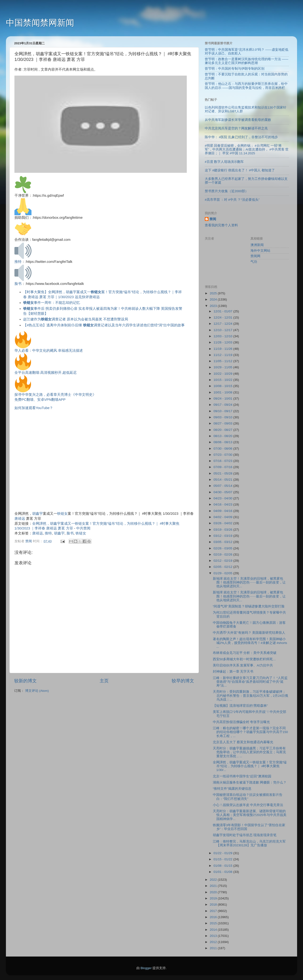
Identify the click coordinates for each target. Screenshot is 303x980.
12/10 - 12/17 (223, 330)
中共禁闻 (83, 528)
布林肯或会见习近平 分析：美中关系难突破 (245, 653)
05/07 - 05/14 (223, 486)
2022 (214, 880)
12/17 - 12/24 (223, 324)
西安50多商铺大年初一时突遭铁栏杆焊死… (244, 659)
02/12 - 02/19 (223, 561)
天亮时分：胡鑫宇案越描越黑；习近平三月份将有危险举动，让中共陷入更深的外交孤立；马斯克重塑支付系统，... (249, 752)
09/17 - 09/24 (223, 405)
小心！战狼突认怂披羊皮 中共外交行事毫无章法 (248, 805)
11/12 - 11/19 (223, 355)
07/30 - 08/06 (223, 449)
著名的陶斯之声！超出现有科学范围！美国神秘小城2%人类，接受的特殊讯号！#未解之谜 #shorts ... (250, 643)
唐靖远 (20, 519)
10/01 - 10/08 (223, 392)
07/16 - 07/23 (223, 461)
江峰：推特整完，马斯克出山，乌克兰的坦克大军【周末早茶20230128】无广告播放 (249, 843)
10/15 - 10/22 (223, 380)
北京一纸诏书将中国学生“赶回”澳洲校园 (242, 776)
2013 (214, 936)
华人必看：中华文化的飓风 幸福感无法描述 (49, 351)
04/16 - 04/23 (223, 504)
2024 (214, 299)
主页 (104, 681)
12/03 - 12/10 (223, 336)
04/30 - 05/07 (223, 492)
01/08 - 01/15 (223, 866)
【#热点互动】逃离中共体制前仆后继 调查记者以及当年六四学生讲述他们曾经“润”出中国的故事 (104, 325)
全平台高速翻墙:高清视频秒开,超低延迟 (46, 373)
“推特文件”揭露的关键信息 (232, 789)
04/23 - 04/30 (223, 498)
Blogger (146, 968)
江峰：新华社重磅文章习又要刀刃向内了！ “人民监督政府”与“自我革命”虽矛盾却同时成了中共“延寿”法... (250, 682)
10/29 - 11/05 (223, 367)
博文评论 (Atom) (37, 691)
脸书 (18, 284)
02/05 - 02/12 (223, 567)
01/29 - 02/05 (223, 573)
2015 (214, 923)
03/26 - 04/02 (223, 523)
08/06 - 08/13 (223, 442)
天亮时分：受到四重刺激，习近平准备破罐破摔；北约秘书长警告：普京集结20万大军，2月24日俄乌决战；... (251, 695)
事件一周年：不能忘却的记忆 (52, 303)
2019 (214, 898)
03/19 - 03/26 (223, 530)
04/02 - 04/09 (223, 517)
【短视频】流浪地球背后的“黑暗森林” (240, 706)
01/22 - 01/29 (223, 853)
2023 (214, 306)
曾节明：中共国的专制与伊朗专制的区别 (235, 69)
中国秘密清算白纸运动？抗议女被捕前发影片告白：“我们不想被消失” (248, 797)
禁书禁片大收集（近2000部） (227, 191)
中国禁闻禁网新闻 (40, 23)
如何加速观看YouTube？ (34, 408)
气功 (254, 262)
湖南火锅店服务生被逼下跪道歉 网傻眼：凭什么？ (250, 782)
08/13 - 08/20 (223, 436)
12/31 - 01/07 (223, 311)
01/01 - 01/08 (223, 872)
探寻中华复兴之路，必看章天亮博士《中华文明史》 (55, 395)
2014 (214, 930)
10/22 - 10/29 (223, 374)
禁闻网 (255, 256)
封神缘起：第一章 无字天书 (233, 672)
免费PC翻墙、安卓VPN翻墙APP (40, 400)
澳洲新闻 (257, 245)
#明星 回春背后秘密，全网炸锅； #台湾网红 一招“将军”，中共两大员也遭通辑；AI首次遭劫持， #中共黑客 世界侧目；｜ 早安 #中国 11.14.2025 (247, 149)
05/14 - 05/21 (223, 480)
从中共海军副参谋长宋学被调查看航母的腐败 (238, 120)
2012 (214, 942)
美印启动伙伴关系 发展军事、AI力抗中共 (243, 665)
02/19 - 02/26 (223, 554)
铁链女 (62, 514)
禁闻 (213, 219)
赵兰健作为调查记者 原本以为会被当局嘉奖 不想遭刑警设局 (76, 319)
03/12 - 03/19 (223, 536)
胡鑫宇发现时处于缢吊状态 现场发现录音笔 (245, 835)
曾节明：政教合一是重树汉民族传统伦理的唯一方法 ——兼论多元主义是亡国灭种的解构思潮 (247, 61)
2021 (214, 886)
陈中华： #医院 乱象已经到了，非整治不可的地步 (241, 137)
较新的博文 (25, 681)
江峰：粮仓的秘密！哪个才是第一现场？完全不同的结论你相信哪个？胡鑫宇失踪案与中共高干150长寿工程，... (250, 732)
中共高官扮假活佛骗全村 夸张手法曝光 (241, 722)
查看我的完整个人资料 (221, 225)
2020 (214, 892)
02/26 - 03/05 (223, 548)
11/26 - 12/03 (223, 342)
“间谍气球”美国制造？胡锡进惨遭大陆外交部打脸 (249, 606)
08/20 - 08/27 (223, 430)
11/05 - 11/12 (223, 361)
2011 (214, 948)
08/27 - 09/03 (223, 423)
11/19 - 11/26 (223, 349)
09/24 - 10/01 (223, 399)
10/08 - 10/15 (223, 386)
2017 (214, 911)
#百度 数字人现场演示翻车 (224, 162)
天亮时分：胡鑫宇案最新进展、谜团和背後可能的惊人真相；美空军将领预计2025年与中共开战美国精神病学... (250, 815)
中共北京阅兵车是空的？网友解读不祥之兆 (236, 128)
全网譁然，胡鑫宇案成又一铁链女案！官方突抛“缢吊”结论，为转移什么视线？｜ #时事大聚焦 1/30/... (250, 766)
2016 (214, 917)
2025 (214, 293)
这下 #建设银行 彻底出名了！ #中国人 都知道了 (240, 170)
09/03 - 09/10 (223, 417)
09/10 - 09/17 (223, 411)
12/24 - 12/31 (223, 317)
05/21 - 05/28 (223, 473)
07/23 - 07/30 (223, 455)
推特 (18, 262)
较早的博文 (183, 681)
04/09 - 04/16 (223, 511)
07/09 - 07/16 (223, 467)
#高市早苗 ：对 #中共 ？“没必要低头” (232, 200)
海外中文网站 (260, 251)
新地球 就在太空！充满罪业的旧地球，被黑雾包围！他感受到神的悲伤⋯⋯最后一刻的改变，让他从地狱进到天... (249, 582)
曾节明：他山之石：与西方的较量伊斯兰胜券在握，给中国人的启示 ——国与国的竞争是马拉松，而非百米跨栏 (246, 86)
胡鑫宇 (38, 514)
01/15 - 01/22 (223, 859)
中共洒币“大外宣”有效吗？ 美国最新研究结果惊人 (249, 633)
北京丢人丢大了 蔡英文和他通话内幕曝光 (243, 742)
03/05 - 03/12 (223, 542)
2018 (214, 905)
